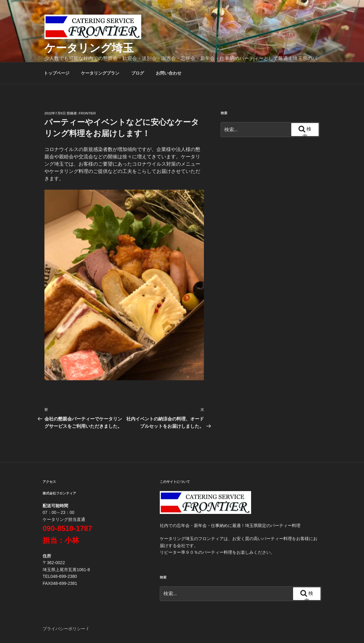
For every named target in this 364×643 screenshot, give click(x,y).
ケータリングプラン (100, 73)
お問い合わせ (169, 73)
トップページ (57, 73)
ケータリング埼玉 (89, 48)
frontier (87, 113)
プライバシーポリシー (64, 629)
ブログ (138, 73)
